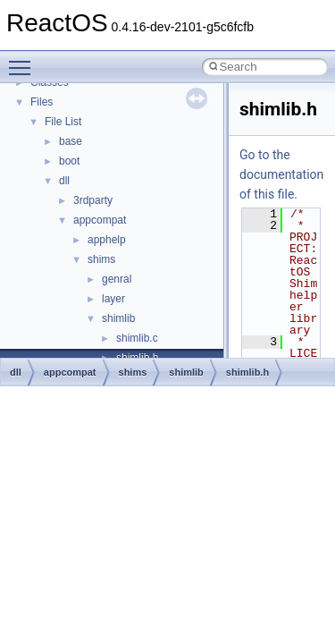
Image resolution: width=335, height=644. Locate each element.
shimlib (118, 318)
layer (113, 299)
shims (101, 259)
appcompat (100, 220)
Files (42, 102)
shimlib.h (247, 372)
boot (69, 161)
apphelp (107, 240)
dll (64, 181)
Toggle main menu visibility (24, 60)
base (71, 141)
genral (117, 279)
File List (63, 122)
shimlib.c (137, 338)
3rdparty (93, 200)
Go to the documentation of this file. (281, 174)
